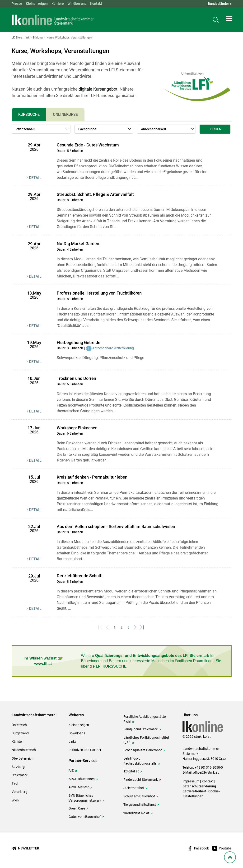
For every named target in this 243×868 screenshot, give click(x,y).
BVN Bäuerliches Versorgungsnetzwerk (85, 798)
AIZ (71, 771)
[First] (101, 628)
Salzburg (18, 767)
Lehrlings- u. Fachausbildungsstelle (140, 761)
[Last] (142, 628)
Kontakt (96, 4)
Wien (15, 800)
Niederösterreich (24, 750)
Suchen (215, 129)
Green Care (77, 808)
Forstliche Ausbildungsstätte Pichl (145, 719)
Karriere (58, 4)
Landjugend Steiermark (140, 729)
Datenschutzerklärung (199, 786)
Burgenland (20, 733)
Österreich (19, 725)
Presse (17, 4)
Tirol (15, 783)
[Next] (135, 628)
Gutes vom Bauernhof (85, 817)
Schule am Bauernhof (139, 796)
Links (72, 742)
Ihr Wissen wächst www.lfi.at (43, 661)
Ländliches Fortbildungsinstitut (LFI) (146, 740)
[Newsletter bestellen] (25, 848)
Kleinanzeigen (37, 4)
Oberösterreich (23, 758)
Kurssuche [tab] (29, 114)
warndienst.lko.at (136, 813)
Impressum (191, 781)
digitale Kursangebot (98, 89)
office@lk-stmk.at (206, 772)
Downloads (77, 733)
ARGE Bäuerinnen (82, 779)
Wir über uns (77, 4)
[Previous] (108, 628)
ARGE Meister (79, 787)
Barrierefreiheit (194, 791)
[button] (229, 20)
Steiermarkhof (134, 788)
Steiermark (20, 775)
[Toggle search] (216, 21)
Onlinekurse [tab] (65, 114)
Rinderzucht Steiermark (141, 780)
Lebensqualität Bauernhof (143, 750)
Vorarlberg (19, 792)
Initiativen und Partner (85, 750)
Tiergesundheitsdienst (140, 805)
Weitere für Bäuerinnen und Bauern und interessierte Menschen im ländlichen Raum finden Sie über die (151, 661)
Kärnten (18, 742)
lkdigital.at (131, 771)
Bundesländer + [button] (220, 4)
